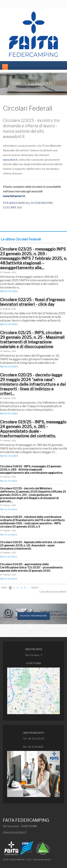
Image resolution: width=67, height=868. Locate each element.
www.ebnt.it (10, 160)
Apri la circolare (9, 291)
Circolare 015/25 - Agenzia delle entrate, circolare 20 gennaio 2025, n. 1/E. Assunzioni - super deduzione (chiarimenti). (32, 545)
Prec (4, 588)
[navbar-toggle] (5, 67)
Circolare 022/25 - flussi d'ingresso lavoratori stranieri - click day (33, 302)
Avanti (35, 588)
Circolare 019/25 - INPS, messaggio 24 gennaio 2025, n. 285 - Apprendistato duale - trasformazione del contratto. (33, 429)
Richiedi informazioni (34, 616)
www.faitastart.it (14, 196)
